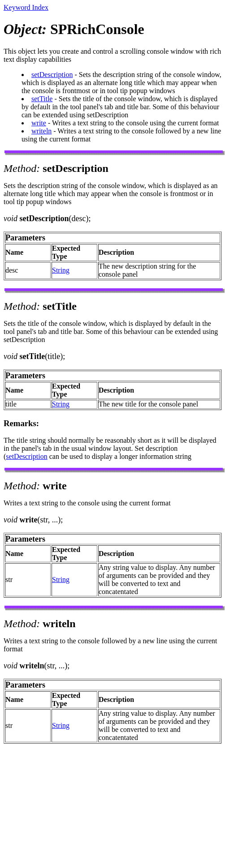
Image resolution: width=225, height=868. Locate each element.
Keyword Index (26, 7)
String (61, 270)
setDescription (52, 75)
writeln (41, 131)
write (39, 123)
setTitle (42, 99)
